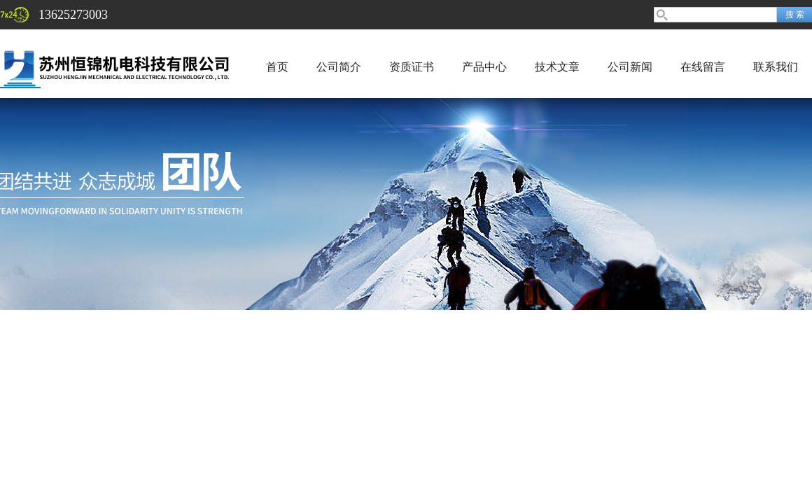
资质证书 (412, 67)
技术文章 (557, 67)
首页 (277, 67)
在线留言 (703, 67)
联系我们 (776, 67)
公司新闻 (630, 67)
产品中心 (484, 67)
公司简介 (339, 67)
